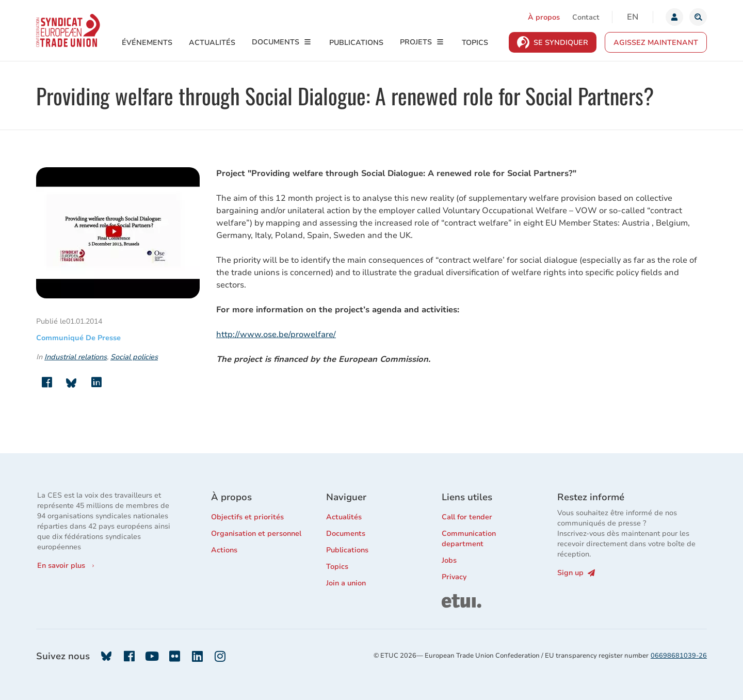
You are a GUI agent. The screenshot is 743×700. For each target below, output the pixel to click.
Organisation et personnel (256, 534)
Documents (276, 42)
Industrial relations (76, 357)
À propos (544, 17)
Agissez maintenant (656, 43)
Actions (224, 550)
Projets (416, 42)
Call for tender (467, 517)
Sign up (576, 573)
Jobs (449, 560)
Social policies (134, 357)
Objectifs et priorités (247, 517)
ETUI (450, 599)
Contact (586, 17)
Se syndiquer (561, 43)
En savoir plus (61, 566)
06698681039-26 (679, 656)
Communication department (469, 539)
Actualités (212, 43)
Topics (475, 43)
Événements (147, 43)
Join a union (346, 583)
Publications (356, 43)
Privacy (454, 577)
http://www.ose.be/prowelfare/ (276, 335)
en (633, 17)
